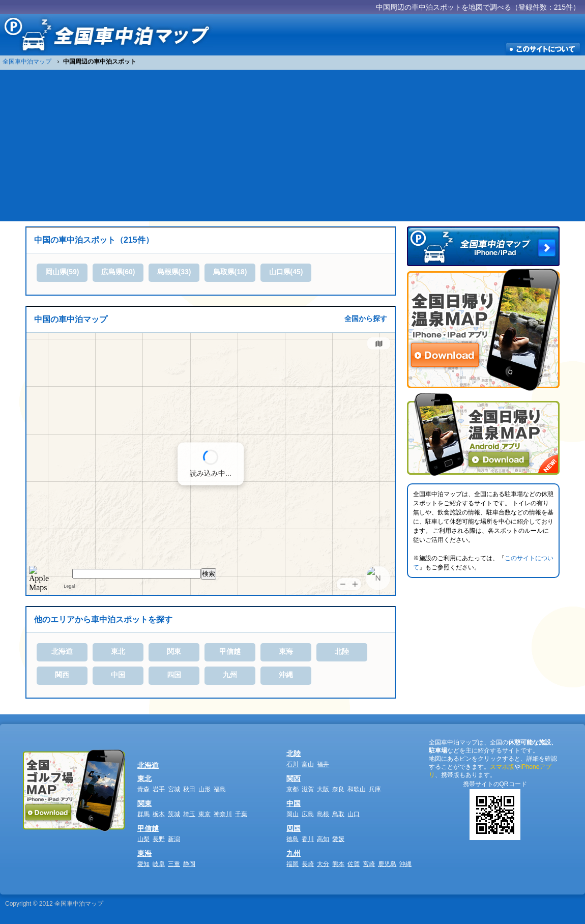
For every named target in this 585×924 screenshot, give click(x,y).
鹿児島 (387, 864)
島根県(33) (174, 272)
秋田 (189, 789)
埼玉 (189, 814)
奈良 (338, 789)
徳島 (292, 839)
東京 (204, 814)
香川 (308, 839)
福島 (220, 789)
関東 (174, 651)
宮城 (174, 789)
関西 (62, 675)
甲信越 (230, 651)
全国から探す (366, 319)
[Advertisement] (292, 145)
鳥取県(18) (230, 272)
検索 (209, 574)
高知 (323, 839)
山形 (204, 789)
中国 (118, 675)
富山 (308, 764)
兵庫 (375, 789)
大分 (323, 864)
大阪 (323, 789)
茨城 (174, 814)
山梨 (143, 839)
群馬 (143, 814)
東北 (118, 651)
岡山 (292, 814)
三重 (174, 864)
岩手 (159, 789)
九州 (230, 675)
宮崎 (369, 864)
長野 (159, 839)
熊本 (338, 864)
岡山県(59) (62, 272)
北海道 (62, 651)
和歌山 (357, 789)
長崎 (308, 864)
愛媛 (338, 839)
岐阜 (159, 864)
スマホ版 (502, 767)
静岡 (189, 864)
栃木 (159, 814)
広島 (308, 814)
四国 (174, 675)
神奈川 (223, 814)
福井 (323, 764)
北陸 (342, 651)
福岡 (292, 864)
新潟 (174, 839)
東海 (286, 651)
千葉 (241, 814)
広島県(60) (118, 272)
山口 (354, 814)
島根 (323, 814)
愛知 (143, 864)
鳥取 (338, 814)
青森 (143, 789)
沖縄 (286, 675)
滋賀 (308, 789)
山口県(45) (286, 272)
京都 (292, 789)
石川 (292, 764)
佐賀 (354, 864)
